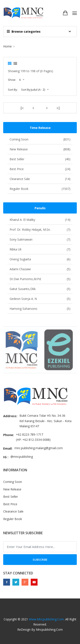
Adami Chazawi (40, 269)
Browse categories (24, 31)
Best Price (40, 169)
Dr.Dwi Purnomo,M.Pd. (40, 279)
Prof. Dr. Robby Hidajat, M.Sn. (40, 230)
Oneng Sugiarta (40, 259)
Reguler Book (40, 189)
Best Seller (40, 159)
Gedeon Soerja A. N (40, 299)
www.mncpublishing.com (46, 619)
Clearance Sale (40, 179)
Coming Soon (40, 139)
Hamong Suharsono (40, 309)
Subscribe (40, 560)
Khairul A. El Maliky (40, 220)
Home (7, 46)
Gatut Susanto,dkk (40, 289)
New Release (40, 149)
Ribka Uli (40, 249)
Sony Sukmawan (40, 239)
